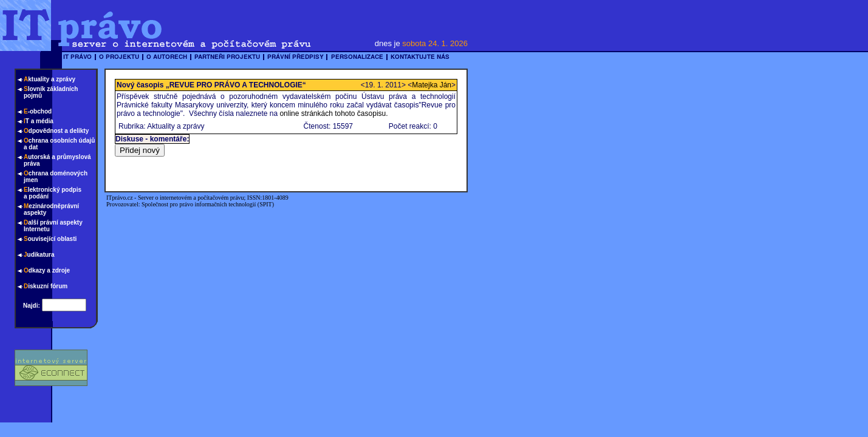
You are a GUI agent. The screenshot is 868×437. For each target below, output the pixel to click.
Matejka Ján (432, 85)
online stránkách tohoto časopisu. (333, 113)
